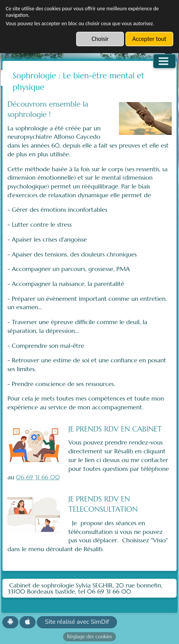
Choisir (100, 39)
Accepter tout (149, 39)
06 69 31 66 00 (38, 477)
